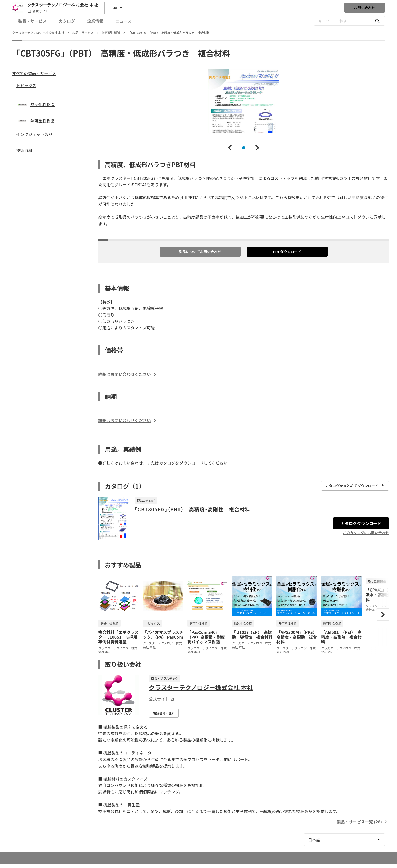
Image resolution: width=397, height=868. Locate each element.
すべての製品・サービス (34, 73)
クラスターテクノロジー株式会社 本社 (201, 687)
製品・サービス (32, 21)
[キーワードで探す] (378, 21)
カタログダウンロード (361, 523)
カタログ (67, 21)
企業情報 (95, 21)
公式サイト (38, 11)
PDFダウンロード (287, 252)
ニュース (123, 21)
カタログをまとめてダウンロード (355, 486)
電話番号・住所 (164, 713)
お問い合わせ (365, 8)
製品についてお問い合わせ (200, 252)
